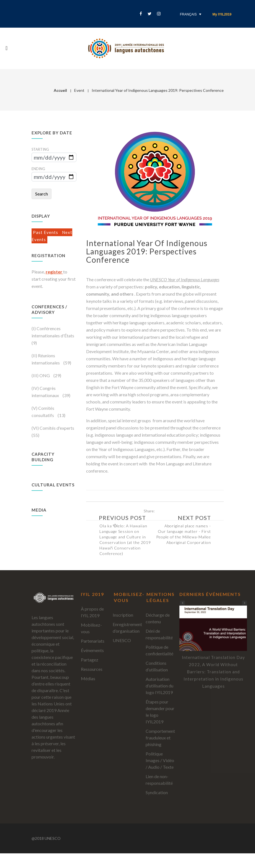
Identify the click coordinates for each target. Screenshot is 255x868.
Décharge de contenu (158, 618)
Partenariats (93, 641)
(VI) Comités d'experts (53, 428)
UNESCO (122, 640)
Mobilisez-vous (91, 628)
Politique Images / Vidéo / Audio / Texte (160, 760)
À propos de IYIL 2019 (92, 612)
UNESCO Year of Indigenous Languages (185, 279)
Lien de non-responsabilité (159, 780)
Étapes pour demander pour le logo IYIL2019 (160, 712)
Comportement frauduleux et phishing (160, 738)
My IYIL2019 (222, 14)
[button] (244, 603)
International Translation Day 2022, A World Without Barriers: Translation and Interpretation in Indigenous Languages (213, 672)
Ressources (92, 669)
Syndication (157, 792)
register (54, 272)
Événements (92, 650)
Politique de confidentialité (159, 650)
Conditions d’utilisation (157, 666)
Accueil (60, 90)
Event (79, 90)
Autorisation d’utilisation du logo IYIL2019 (159, 686)
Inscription (123, 615)
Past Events (46, 232)
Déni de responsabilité (159, 634)
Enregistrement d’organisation (127, 628)
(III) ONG (41, 375)
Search (42, 194)
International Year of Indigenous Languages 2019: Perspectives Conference (147, 251)
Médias (88, 678)
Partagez (90, 660)
